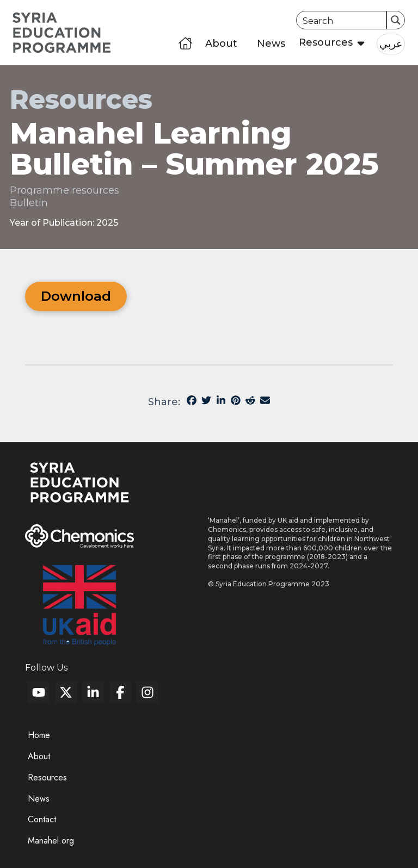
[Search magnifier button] (396, 20)
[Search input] (342, 20)
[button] (328, 43)
